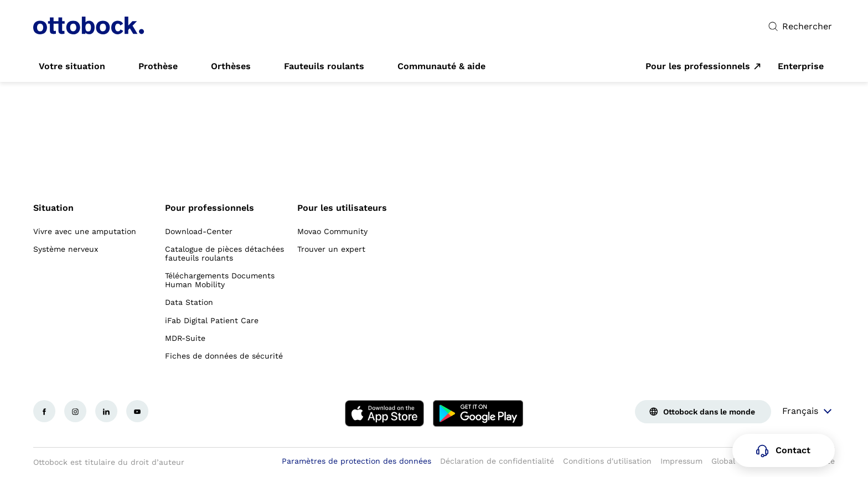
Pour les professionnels (698, 66)
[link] (72, 66)
